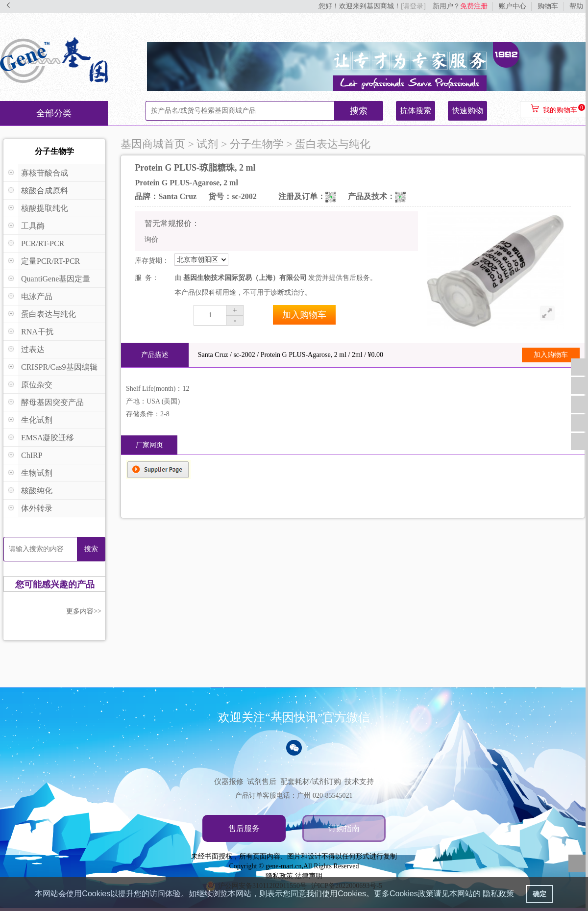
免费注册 (474, 6)
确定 (539, 894)
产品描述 (155, 355)
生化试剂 (37, 420)
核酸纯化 (37, 491)
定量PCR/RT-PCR (50, 261)
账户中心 (513, 6)
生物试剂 (37, 473)
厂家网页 (149, 445)
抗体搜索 (416, 111)
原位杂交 (37, 385)
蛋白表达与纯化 (49, 314)
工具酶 (33, 226)
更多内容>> (84, 611)
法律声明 (309, 876)
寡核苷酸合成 (45, 173)
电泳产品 (37, 296)
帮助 (576, 6)
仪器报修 (229, 782)
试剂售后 (262, 782)
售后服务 (244, 828)
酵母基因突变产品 (52, 402)
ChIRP (32, 455)
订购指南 (344, 828)
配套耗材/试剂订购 (311, 782)
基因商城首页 (153, 144)
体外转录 (37, 508)
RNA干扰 (37, 332)
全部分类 (54, 113)
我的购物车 (560, 110)
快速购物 (467, 111)
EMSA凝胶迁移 (48, 438)
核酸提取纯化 (45, 208)
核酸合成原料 (45, 190)
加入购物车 (304, 315)
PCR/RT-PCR (43, 243)
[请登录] (413, 6)
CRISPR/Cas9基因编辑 (59, 367)
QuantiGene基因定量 (56, 279)
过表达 (33, 349)
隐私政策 (279, 876)
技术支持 (359, 782)
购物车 (548, 6)
